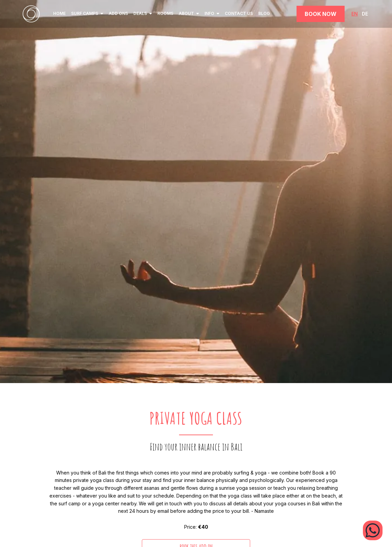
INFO (212, 13)
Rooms (165, 13)
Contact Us (239, 13)
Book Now (321, 14)
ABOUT (189, 13)
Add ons (118, 13)
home (59, 13)
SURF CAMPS (87, 13)
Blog (264, 13)
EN (355, 14)
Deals (143, 13)
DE (365, 14)
